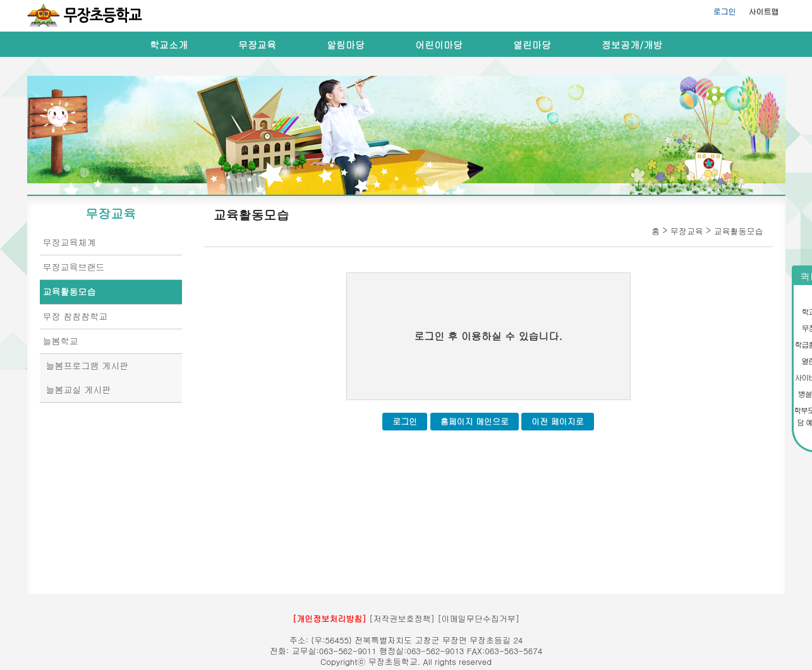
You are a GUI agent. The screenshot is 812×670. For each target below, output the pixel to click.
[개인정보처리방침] (330, 618)
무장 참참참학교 (76, 316)
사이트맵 (764, 11)
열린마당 (532, 45)
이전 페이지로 (557, 421)
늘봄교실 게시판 (79, 389)
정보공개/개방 (632, 45)
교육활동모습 (70, 291)
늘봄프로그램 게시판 (88, 365)
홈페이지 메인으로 (475, 421)
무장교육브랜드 (74, 267)
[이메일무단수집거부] (478, 618)
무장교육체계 (70, 242)
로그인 (725, 11)
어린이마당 (439, 45)
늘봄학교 (61, 341)
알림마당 (346, 45)
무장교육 (257, 45)
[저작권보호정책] (402, 618)
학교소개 (169, 45)
